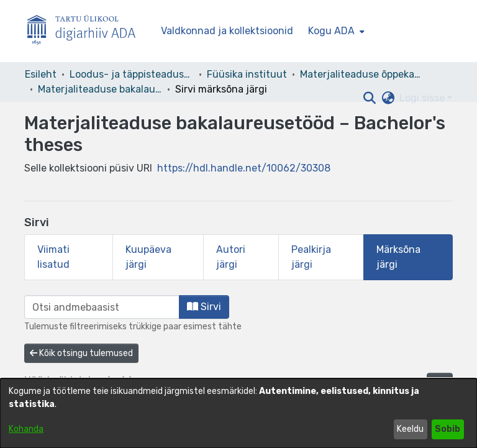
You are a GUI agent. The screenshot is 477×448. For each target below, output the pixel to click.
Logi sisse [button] (423, 98)
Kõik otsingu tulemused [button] (81, 353)
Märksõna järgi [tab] (398, 257)
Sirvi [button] (204, 307)
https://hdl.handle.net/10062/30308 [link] (244, 168)
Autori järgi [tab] (231, 257)
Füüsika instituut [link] (247, 74)
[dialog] (238, 413)
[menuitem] (335, 31)
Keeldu (410, 429)
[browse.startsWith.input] (102, 307)
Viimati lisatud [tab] (53, 257)
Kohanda (26, 429)
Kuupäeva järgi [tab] (148, 257)
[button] (369, 98)
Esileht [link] (41, 74)
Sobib (447, 429)
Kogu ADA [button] (331, 31)
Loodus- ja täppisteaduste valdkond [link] (132, 74)
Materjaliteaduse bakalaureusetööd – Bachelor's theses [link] (100, 89)
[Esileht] (86, 31)
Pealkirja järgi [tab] (311, 257)
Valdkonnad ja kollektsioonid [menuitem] (227, 31)
